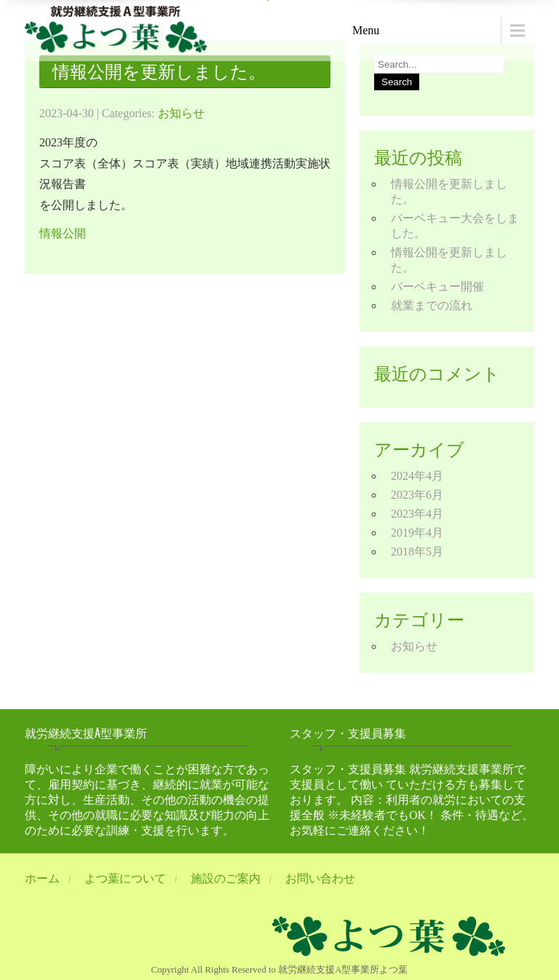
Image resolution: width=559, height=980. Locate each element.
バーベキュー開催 (437, 287)
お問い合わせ (320, 878)
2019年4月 (417, 533)
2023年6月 (417, 495)
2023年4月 (417, 514)
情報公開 (63, 233)
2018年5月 (417, 552)
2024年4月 (417, 476)
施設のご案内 (226, 878)
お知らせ (181, 113)
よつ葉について (125, 878)
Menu (366, 30)
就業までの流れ (432, 305)
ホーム (42, 878)
